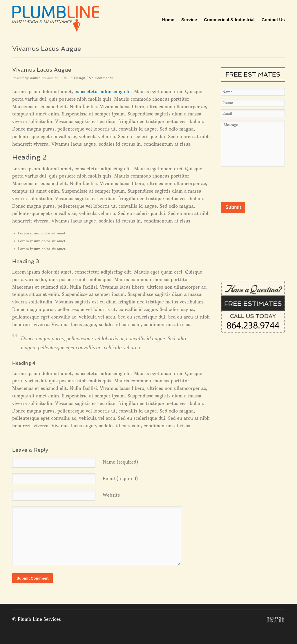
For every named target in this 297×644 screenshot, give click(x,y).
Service (189, 20)
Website (111, 495)
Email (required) (120, 479)
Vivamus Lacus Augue (42, 70)
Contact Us (273, 20)
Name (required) (120, 462)
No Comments (100, 78)
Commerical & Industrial (229, 20)
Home (168, 20)
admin (35, 78)
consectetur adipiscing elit (103, 92)
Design (79, 78)
